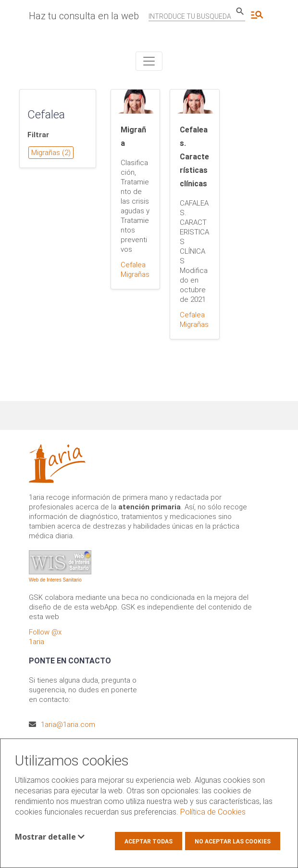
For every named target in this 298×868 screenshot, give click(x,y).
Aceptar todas (149, 842)
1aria (37, 642)
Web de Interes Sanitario (55, 580)
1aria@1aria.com (68, 725)
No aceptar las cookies (233, 842)
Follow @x (45, 632)
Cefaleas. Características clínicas (194, 157)
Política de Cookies (213, 812)
